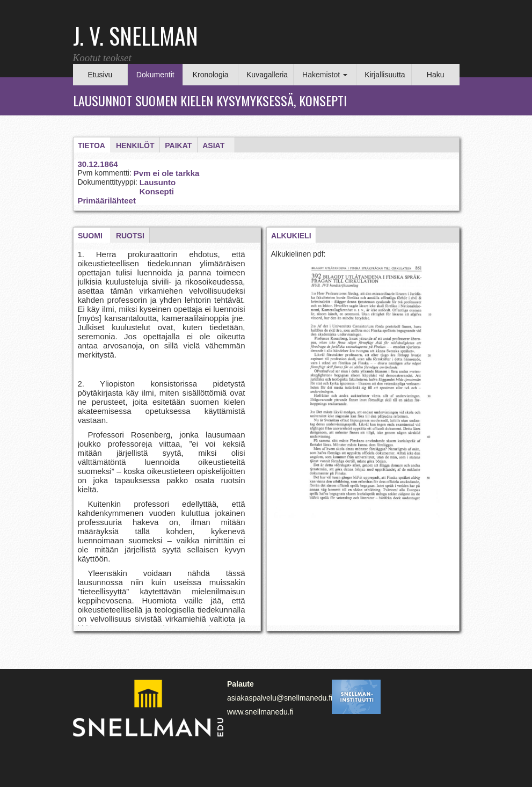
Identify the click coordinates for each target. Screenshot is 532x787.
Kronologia (211, 75)
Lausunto (158, 182)
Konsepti (157, 191)
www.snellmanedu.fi (260, 712)
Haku (436, 75)
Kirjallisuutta (385, 75)
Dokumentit (155, 75)
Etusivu (100, 75)
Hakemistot (325, 75)
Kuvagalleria (267, 75)
